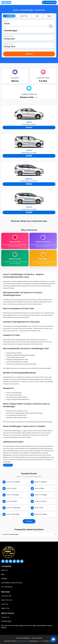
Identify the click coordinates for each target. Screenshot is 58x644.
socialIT (40, 641)
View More (29, 521)
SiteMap (4, 579)
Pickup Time (8, 44)
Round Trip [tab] (24, 16)
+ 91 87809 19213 (49, 2)
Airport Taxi (5, 608)
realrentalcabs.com (23, 641)
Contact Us (5, 617)
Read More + (8, 465)
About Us (4, 570)
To (5, 28)
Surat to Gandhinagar (10, 534)
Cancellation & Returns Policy (12, 583)
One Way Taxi (6, 596)
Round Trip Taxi (7, 600)
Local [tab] (37, 16)
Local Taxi (5, 604)
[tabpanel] (29, 38)
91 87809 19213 (6, 621)
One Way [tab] (9, 16)
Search (29, 54)
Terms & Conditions (23, 638)
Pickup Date (8, 36)
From (6, 21)
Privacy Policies (37, 638)
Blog (3, 574)
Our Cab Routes (7, 587)
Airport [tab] (49, 16)
